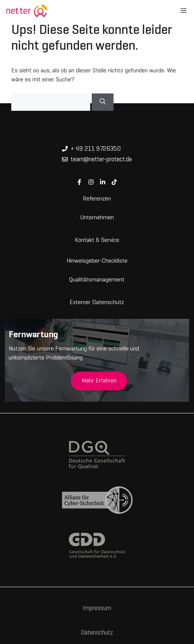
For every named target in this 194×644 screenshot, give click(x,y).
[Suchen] (103, 102)
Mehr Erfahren (99, 381)
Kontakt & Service (97, 240)
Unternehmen (97, 217)
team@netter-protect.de (101, 160)
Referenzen (97, 198)
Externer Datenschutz (97, 302)
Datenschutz (97, 633)
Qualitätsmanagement (97, 279)
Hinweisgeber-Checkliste (97, 260)
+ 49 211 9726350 (96, 149)
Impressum (97, 609)
